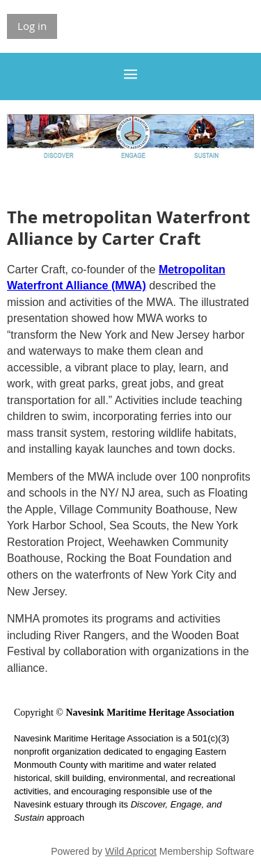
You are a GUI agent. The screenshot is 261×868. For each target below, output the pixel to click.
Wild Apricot (131, 851)
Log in (32, 26)
